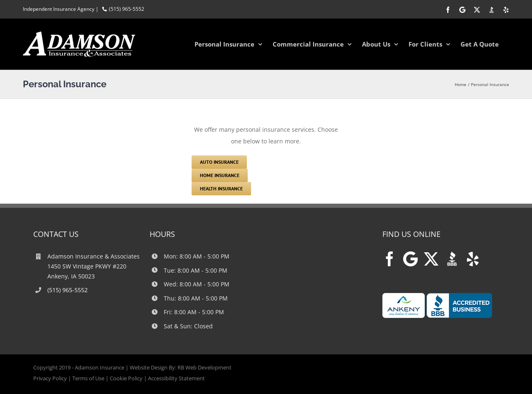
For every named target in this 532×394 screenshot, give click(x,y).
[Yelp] (473, 259)
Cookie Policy (126, 378)
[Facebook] (390, 259)
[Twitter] (431, 259)
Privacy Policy (50, 378)
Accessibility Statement (176, 378)
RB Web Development (204, 367)
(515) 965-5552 (127, 9)
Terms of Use (88, 378)
